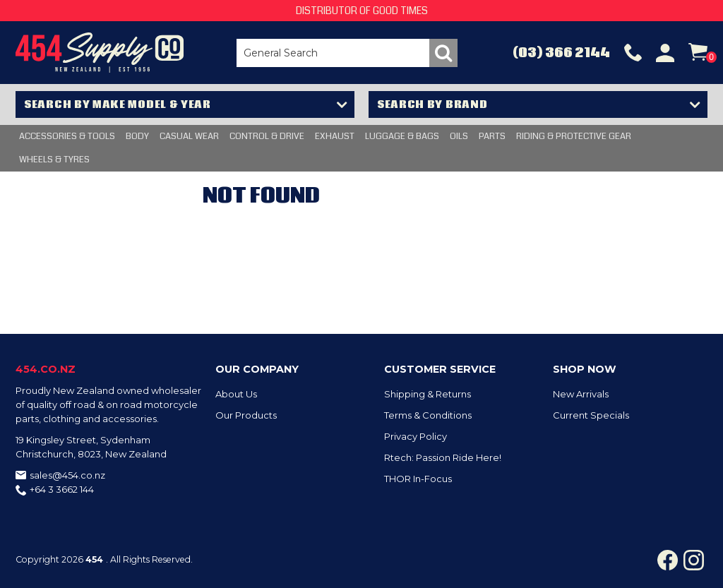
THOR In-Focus (418, 479)
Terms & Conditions (428, 415)
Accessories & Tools (67, 136)
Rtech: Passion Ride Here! (443, 457)
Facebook (668, 560)
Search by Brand (432, 104)
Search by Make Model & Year (118, 104)
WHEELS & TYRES (54, 160)
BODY (137, 136)
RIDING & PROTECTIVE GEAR (574, 136)
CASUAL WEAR (189, 136)
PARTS (492, 136)
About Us (236, 394)
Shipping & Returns (428, 394)
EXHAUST (335, 136)
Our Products (246, 415)
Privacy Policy (416, 436)
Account (665, 53)
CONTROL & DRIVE (267, 136)
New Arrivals (581, 394)
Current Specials (591, 415)
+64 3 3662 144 (62, 489)
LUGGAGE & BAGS (402, 136)
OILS (459, 136)
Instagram (694, 560)
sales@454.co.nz (67, 475)
